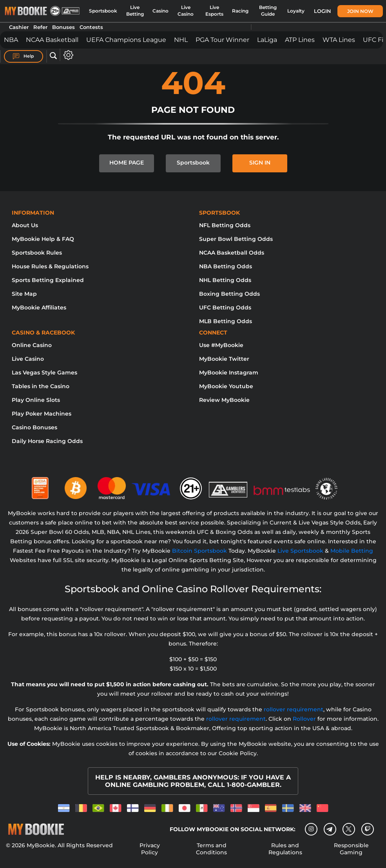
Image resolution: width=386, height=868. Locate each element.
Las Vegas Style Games (44, 373)
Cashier (19, 27)
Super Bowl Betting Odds (236, 239)
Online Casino (32, 345)
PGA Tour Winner (222, 40)
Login (323, 11)
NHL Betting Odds (225, 280)
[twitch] (368, 829)
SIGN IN (260, 163)
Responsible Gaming (351, 849)
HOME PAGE (127, 163)
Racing (240, 11)
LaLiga (267, 40)
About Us (25, 225)
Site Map (24, 294)
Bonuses (63, 27)
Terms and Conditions (211, 849)
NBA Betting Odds (226, 266)
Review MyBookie (224, 400)
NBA (11, 40)
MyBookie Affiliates (39, 307)
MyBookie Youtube (226, 386)
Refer (40, 27)
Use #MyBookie (221, 345)
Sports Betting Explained (48, 280)
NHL (181, 40)
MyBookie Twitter (224, 359)
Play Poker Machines (42, 414)
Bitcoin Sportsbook (199, 551)
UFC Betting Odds (225, 307)
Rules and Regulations (285, 849)
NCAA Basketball (52, 40)
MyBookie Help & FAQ (43, 239)
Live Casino (186, 11)
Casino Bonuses (34, 427)
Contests (91, 27)
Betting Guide (268, 11)
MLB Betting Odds (226, 321)
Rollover (304, 719)
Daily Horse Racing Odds (47, 441)
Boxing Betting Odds (229, 294)
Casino (160, 11)
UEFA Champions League (126, 40)
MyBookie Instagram (229, 373)
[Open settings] (67, 55)
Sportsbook (103, 11)
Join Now (360, 11)
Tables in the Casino (41, 386)
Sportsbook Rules (37, 253)
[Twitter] (349, 829)
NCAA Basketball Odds (232, 253)
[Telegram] (330, 829)
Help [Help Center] (24, 56)
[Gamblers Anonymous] (228, 485)
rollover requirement (294, 709)
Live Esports (214, 11)
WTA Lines (339, 40)
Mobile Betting (352, 551)
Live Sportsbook (300, 551)
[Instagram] (311, 829)
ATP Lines (300, 40)
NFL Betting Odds (225, 225)
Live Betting (135, 11)
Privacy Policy (150, 849)
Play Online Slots (36, 400)
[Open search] (53, 56)
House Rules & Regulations (50, 266)
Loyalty (296, 11)
